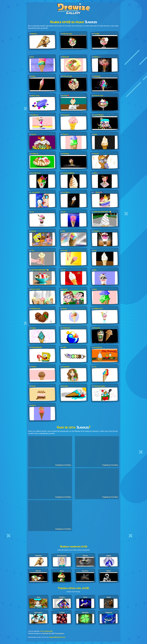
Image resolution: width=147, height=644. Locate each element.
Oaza (38, 597)
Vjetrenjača (38, 613)
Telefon (62, 597)
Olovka (85, 556)
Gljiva (62, 571)
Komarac (85, 571)
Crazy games (60, 633)
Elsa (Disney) (62, 556)
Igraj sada (49, 631)
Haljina (109, 556)
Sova (85, 597)
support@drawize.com (57, 637)
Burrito (38, 571)
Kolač (109, 597)
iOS (50, 633)
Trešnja (62, 613)
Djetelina (85, 613)
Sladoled (38, 556)
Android (45, 633)
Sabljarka (109, 613)
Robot (109, 571)
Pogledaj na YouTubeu (63, 465)
